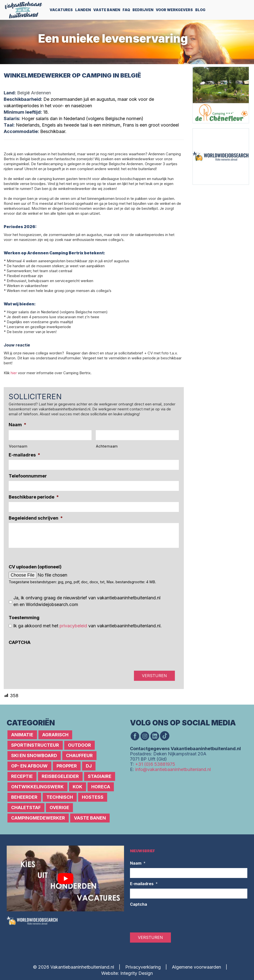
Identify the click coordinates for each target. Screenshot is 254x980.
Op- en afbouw (29, 766)
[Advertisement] (222, 216)
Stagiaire (100, 776)
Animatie (22, 735)
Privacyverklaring (143, 967)
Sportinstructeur (35, 745)
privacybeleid (73, 626)
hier (14, 373)
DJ (89, 766)
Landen (83, 10)
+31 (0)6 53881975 (155, 764)
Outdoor (79, 745)
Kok (78, 787)
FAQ (126, 10)
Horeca (101, 787)
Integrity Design (137, 973)
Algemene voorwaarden (196, 967)
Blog (200, 10)
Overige (59, 808)
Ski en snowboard (34, 755)
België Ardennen (34, 93)
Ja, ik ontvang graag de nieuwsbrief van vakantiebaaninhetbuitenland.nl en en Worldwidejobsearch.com (87, 601)
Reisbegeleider (60, 776)
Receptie (22, 776)
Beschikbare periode (34, 497)
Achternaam (107, 446)
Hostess (93, 797)
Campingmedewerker (38, 818)
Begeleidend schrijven (36, 518)
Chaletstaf (26, 808)
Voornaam (18, 446)
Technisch (60, 797)
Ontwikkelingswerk (37, 787)
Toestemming (24, 618)
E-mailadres (24, 455)
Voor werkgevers (174, 10)
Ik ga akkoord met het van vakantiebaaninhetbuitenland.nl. (87, 626)
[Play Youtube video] (65, 878)
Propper (67, 766)
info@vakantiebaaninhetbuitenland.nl (173, 769)
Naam (17, 425)
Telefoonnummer (28, 476)
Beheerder (24, 797)
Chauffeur (79, 755)
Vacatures (61, 10)
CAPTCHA (20, 642)
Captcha (139, 904)
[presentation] (46, 657)
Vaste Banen (107, 10)
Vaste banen (90, 818)
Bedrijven (143, 10)
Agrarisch (55, 735)
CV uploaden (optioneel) (35, 567)
